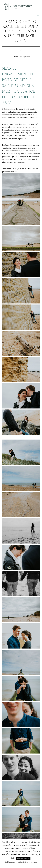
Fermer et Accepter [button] (23, 858)
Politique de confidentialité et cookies (21, 862)
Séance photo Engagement (22, 57)
